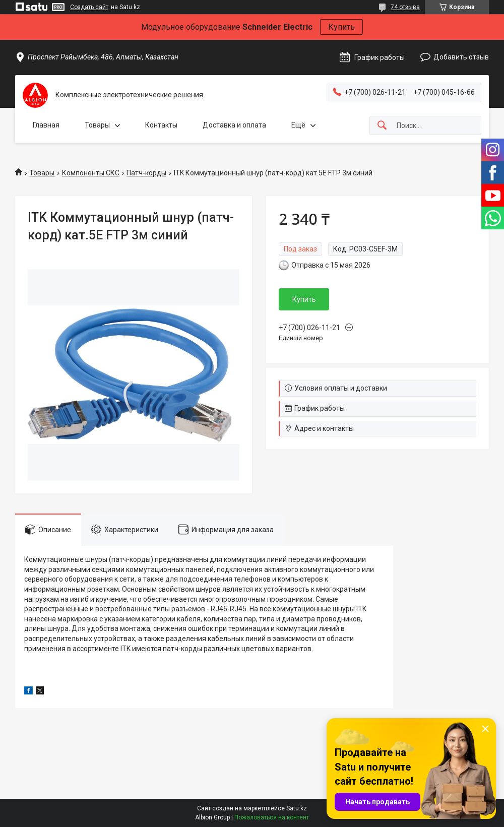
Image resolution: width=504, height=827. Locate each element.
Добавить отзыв (461, 57)
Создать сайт (89, 7)
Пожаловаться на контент (272, 817)
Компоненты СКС (91, 173)
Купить (341, 27)
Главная (46, 125)
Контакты (161, 125)
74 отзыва (405, 7)
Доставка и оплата (234, 125)
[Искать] (382, 126)
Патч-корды (146, 173)
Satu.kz (297, 808)
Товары (97, 125)
